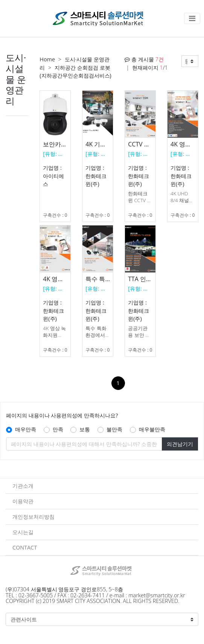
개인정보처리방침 (33, 517)
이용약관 (23, 501)
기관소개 (23, 486)
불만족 (114, 429)
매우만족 (26, 429)
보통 (85, 429)
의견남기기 (180, 444)
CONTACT (25, 547)
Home (47, 59)
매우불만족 (152, 429)
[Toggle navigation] (192, 18)
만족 (58, 429)
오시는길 (23, 532)
